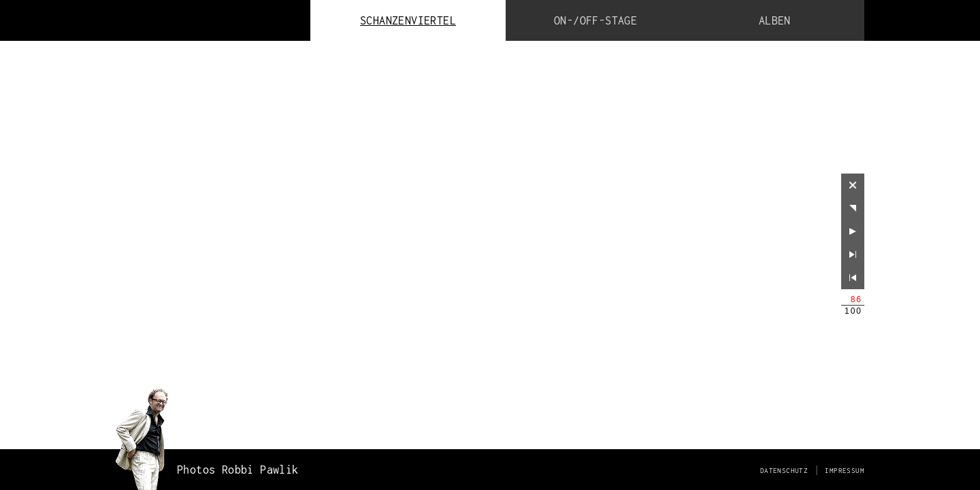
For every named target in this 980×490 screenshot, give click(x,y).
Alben (775, 20)
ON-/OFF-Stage (595, 20)
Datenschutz (784, 471)
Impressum (845, 471)
